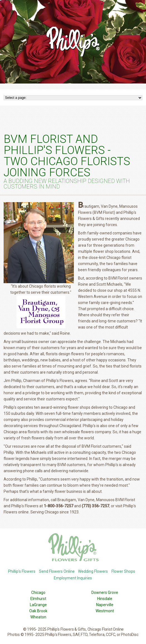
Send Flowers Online (57, 571)
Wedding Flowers (93, 571)
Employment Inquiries (73, 578)
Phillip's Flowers (22, 571)
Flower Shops (123, 571)
